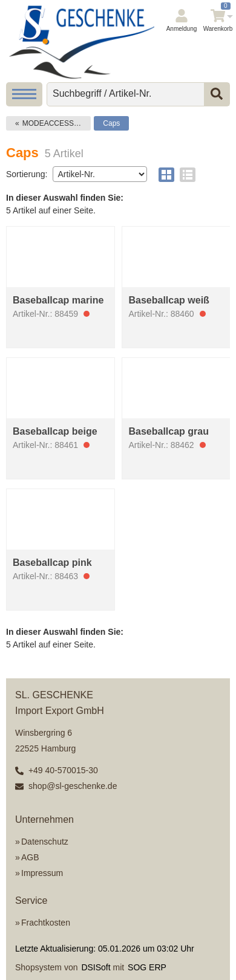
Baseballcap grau (169, 431)
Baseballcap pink (52, 563)
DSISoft (96, 967)
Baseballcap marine (58, 300)
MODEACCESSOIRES (57, 123)
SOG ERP (147, 967)
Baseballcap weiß (169, 300)
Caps (111, 123)
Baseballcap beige (55, 431)
